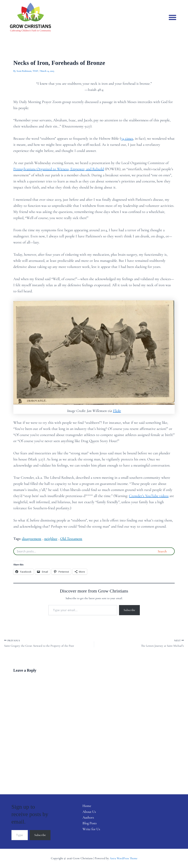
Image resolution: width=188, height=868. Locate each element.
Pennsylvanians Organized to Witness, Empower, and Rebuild (59, 169)
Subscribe (129, 610)
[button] (172, 17)
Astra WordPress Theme (124, 858)
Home (85, 806)
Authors (86, 818)
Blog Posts (88, 824)
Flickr (117, 411)
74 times (127, 139)
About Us (88, 812)
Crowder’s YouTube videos (149, 496)
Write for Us (90, 830)
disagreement (32, 539)
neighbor (51, 539)
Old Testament (71, 539)
